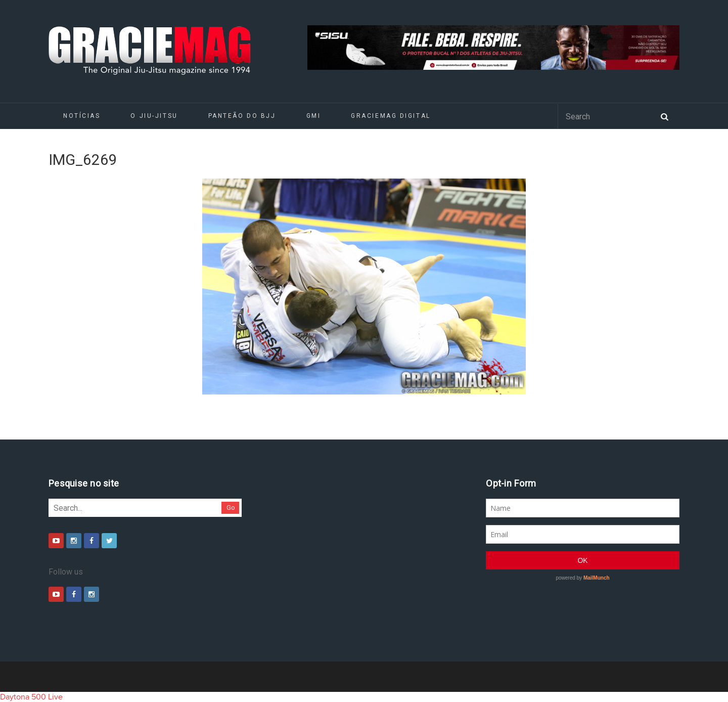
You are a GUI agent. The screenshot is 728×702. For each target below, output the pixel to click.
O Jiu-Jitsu (154, 116)
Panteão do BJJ (242, 116)
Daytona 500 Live (31, 697)
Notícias (82, 116)
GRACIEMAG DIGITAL (391, 116)
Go (231, 508)
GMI (314, 116)
